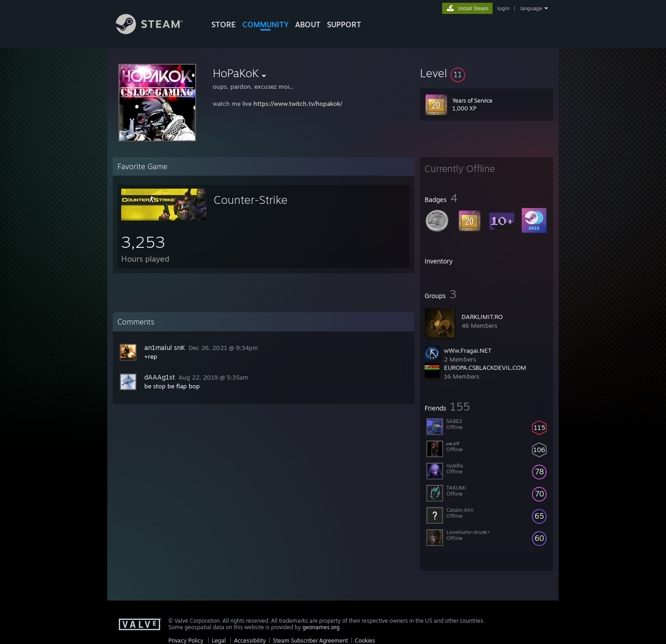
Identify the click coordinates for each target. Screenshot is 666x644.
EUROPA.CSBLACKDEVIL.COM (485, 368)
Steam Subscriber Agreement (310, 641)
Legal (219, 641)
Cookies (365, 641)
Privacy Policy (186, 641)
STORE (224, 25)
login (503, 8)
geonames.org (321, 627)
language (531, 8)
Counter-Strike (251, 200)
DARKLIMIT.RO (482, 317)
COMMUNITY (265, 25)
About (308, 25)
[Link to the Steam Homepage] (156, 32)
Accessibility (250, 641)
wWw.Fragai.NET (468, 350)
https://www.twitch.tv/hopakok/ (298, 104)
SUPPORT (344, 25)
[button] (487, 73)
